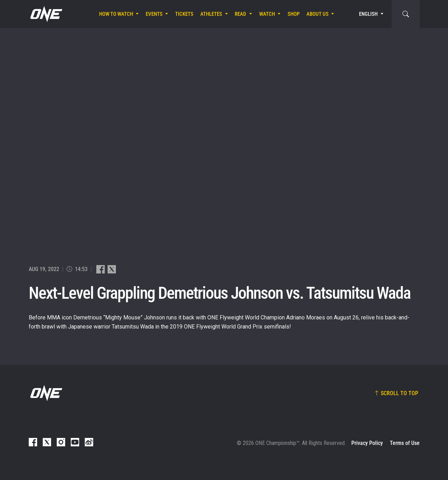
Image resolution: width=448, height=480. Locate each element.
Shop (294, 14)
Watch (267, 14)
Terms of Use (405, 443)
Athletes (211, 14)
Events (154, 14)
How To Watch (116, 14)
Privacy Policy (367, 443)
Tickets (184, 14)
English (368, 14)
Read (240, 14)
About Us (318, 14)
